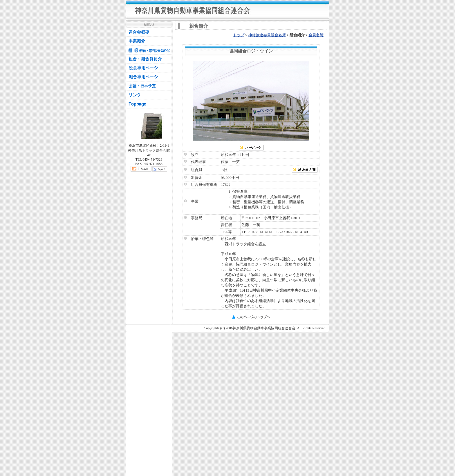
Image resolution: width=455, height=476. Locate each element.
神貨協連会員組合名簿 (267, 35)
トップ (239, 35)
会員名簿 (316, 35)
